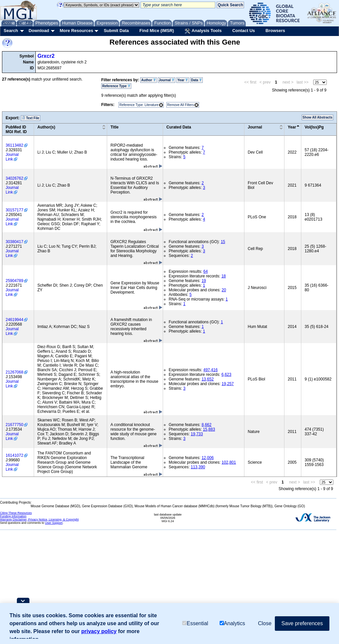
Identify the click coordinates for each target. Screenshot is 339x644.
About (7, 22)
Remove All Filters (181, 105)
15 (223, 242)
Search (11, 31)
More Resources (76, 31)
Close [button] (265, 623)
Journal (167, 80)
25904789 (14, 281)
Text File (31, 118)
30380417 (14, 242)
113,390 (198, 467)
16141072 (14, 455)
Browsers (275, 31)
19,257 (228, 384)
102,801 (229, 462)
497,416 (211, 370)
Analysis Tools (203, 31)
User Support (54, 523)
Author (148, 80)
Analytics (232, 623)
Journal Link (12, 157)
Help (19, 22)
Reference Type (116, 86)
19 (204, 281)
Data (196, 80)
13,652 (208, 379)
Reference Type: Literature (139, 105)
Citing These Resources (16, 513)
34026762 (14, 178)
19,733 (197, 434)
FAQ (29, 22)
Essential (195, 623)
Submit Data (116, 31)
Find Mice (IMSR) (157, 31)
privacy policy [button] (99, 631)
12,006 (208, 458)
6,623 (226, 375)
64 (206, 271)
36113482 (14, 145)
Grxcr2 (46, 56)
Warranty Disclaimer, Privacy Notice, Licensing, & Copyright (39, 519)
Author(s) (46, 127)
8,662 (206, 425)
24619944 (14, 320)
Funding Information (13, 516)
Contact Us (244, 31)
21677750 (14, 425)
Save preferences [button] (302, 623)
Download (39, 31)
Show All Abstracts (318, 117)
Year (183, 80)
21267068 (14, 372)
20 (224, 290)
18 (223, 276)
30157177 (14, 210)
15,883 (209, 429)
